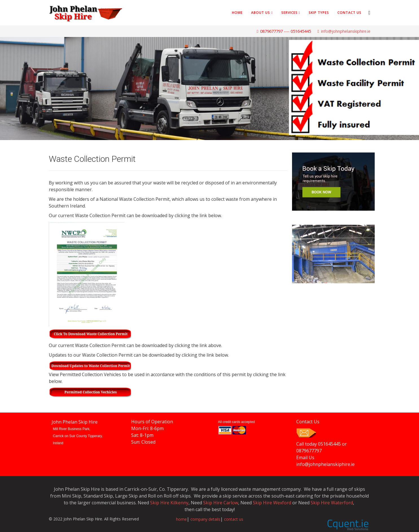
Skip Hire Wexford (272, 503)
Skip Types (319, 13)
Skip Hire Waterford (332, 503)
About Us (261, 13)
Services (289, 13)
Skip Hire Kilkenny (169, 503)
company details (205, 519)
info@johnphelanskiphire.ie (346, 31)
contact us (234, 519)
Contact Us (349, 13)
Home (237, 13)
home (181, 519)
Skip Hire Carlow (221, 503)
